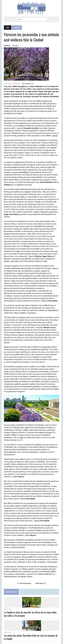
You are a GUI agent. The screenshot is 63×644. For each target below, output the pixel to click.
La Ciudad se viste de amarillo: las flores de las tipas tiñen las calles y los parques (31, 607)
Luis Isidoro (15, 84)
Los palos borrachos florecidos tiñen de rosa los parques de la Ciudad (31, 630)
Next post (41, 576)
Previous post (24, 576)
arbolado (15, 46)
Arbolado (7, 602)
